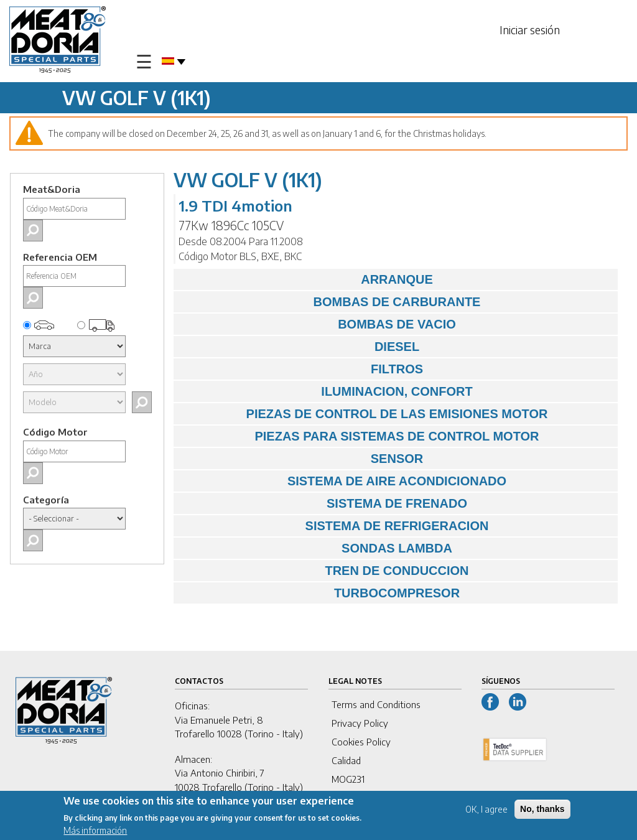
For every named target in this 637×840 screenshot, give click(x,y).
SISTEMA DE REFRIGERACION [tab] (334, 526)
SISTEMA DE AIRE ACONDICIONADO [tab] (343, 481)
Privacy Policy (360, 723)
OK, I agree (486, 810)
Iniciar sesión (530, 30)
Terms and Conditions (376, 704)
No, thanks (542, 810)
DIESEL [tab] (300, 347)
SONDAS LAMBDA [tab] (316, 548)
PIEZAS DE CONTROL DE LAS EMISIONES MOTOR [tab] (364, 414)
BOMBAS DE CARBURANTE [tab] (330, 302)
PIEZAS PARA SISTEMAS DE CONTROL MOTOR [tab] (360, 436)
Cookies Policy (361, 742)
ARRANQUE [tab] (306, 279)
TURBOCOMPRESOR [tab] (320, 593)
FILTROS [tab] (301, 369)
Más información (95, 832)
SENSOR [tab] (301, 459)
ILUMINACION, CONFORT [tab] (326, 391)
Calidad (346, 760)
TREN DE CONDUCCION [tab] (324, 571)
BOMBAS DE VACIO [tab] (318, 324)
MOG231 (348, 779)
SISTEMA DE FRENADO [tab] (323, 503)
